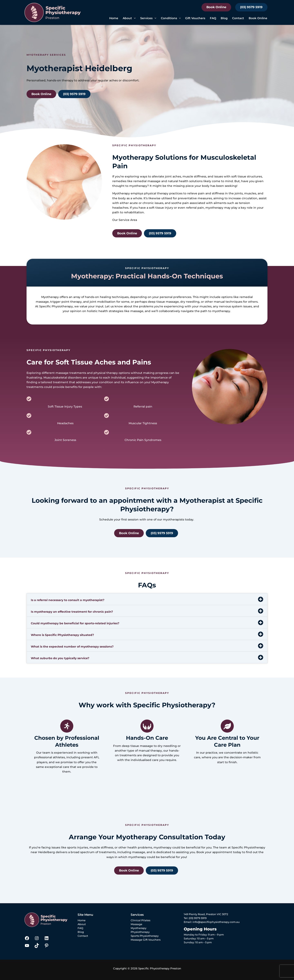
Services (148, 18)
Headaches (65, 423)
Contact (238, 18)
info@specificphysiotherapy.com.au (216, 922)
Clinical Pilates (140, 920)
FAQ (213, 18)
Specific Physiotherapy (56, 306)
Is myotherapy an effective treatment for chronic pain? (72, 612)
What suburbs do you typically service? (60, 658)
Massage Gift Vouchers (146, 940)
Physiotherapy (140, 932)
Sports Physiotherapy (145, 936)
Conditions (171, 18)
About (129, 18)
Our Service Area (125, 220)
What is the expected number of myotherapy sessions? (72, 647)
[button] (134, 18)
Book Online (216, 7)
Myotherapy (121, 193)
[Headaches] (29, 415)
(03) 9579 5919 (251, 7)
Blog (224, 18)
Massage (136, 924)
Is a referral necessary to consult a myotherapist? (68, 600)
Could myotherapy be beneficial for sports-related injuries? (75, 623)
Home (114, 18)
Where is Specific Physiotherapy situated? (62, 635)
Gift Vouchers (195, 18)
